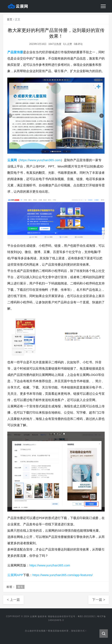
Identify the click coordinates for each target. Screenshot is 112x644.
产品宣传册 (15, 52)
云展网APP (15, 575)
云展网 (12, 160)
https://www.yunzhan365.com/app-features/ (63, 575)
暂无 (20, 587)
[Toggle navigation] (103, 6)
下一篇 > (99, 600)
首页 (10, 19)
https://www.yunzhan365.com (40, 160)
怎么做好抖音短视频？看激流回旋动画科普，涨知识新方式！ (56, 631)
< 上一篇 (13, 600)
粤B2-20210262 (86, 616)
